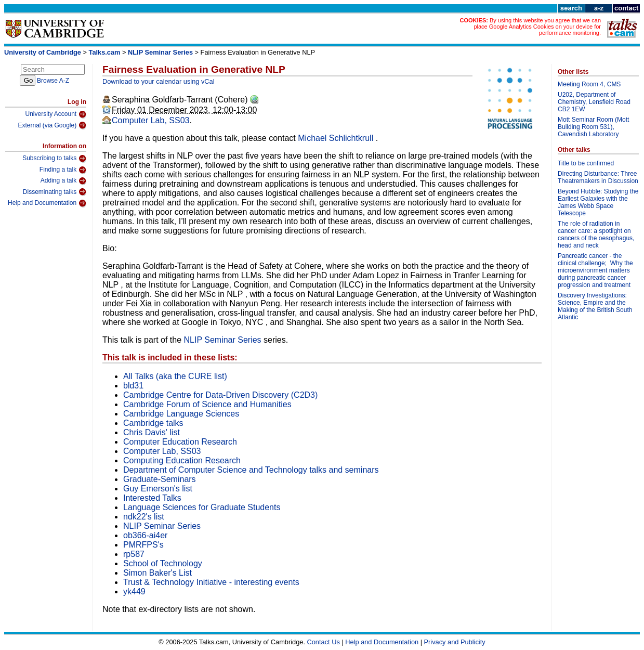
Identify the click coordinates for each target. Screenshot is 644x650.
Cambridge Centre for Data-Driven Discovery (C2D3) (220, 395)
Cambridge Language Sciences (181, 414)
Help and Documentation (47, 203)
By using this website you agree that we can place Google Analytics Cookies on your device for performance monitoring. (537, 27)
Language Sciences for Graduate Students (202, 507)
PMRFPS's (143, 545)
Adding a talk (63, 181)
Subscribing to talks (54, 159)
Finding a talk (63, 170)
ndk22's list (144, 517)
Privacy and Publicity (455, 642)
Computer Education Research (180, 442)
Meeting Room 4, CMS (589, 84)
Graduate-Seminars (160, 479)
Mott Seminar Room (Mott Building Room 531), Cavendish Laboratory (593, 127)
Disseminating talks (55, 192)
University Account (56, 114)
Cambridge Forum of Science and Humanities (207, 404)
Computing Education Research (182, 460)
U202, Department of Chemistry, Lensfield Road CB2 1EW (594, 102)
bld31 (133, 386)
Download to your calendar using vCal (159, 81)
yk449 (134, 591)
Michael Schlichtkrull (337, 138)
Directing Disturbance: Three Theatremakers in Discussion (598, 177)
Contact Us (324, 642)
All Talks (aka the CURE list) (175, 376)
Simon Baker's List (157, 573)
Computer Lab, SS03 (150, 120)
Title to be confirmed (586, 163)
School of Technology (163, 563)
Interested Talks (152, 498)
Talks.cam (105, 52)
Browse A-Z (53, 81)
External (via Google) (52, 125)
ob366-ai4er (145, 535)
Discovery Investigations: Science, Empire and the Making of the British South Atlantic (595, 306)
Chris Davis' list (152, 432)
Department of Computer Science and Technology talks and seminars (251, 470)
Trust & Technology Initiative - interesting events (211, 582)
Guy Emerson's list (158, 489)
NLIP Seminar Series (160, 52)
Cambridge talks (153, 423)
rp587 (134, 554)
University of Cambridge (43, 52)
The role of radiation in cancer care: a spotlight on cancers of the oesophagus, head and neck (596, 235)
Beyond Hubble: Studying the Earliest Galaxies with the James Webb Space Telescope (598, 202)
